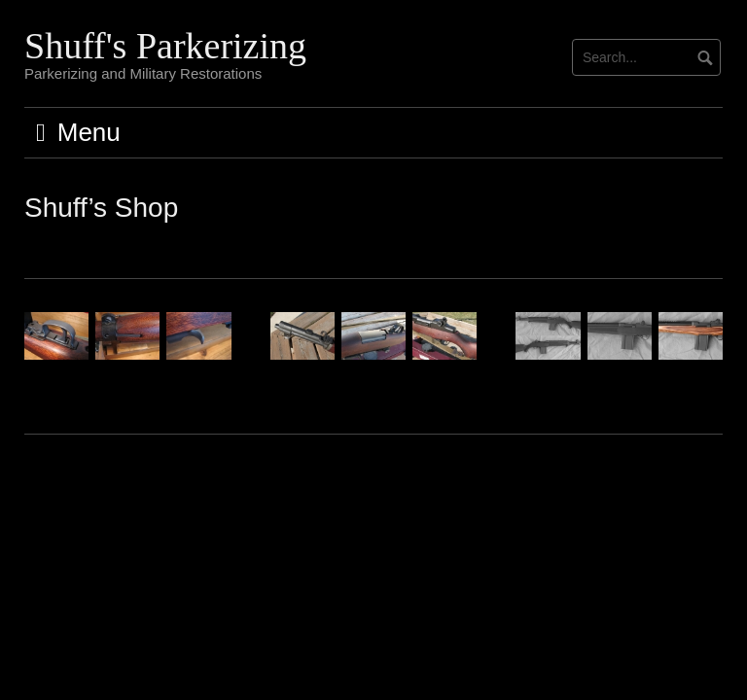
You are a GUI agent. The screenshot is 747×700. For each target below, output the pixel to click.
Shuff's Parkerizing (165, 46)
